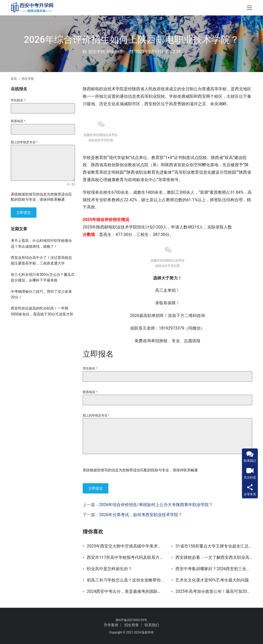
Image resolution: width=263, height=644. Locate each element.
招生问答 (115, 52)
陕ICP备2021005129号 (131, 619)
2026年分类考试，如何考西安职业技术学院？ (141, 514)
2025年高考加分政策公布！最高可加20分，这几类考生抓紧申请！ (214, 591)
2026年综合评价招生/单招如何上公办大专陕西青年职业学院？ (156, 504)
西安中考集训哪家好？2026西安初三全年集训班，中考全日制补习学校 (214, 568)
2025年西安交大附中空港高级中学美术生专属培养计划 (125, 545)
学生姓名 (90, 368)
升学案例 (111, 624)
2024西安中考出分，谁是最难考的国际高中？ (125, 591)
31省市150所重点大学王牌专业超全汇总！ (214, 545)
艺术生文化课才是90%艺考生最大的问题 (212, 579)
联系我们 (152, 624)
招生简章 (131, 624)
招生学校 (97, 52)
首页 (14, 79)
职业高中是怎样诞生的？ (109, 568)
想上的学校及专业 (96, 416)
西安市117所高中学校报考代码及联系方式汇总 (125, 557)
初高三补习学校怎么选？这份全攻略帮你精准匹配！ (125, 579)
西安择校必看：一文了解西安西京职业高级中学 (214, 557)
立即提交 (96, 488)
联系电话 (90, 392)
